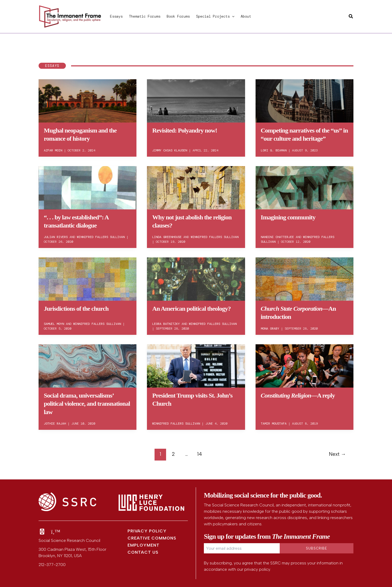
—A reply (298, 395)
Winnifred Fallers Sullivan (101, 237)
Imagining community (288, 217)
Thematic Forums (145, 16)
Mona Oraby (270, 329)
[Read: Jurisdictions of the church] (88, 278)
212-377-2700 (52, 565)
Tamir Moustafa (274, 424)
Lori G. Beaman (274, 150)
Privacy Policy (147, 531)
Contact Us (143, 552)
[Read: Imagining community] (304, 187)
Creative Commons (152, 538)
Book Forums (178, 16)
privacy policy (257, 569)
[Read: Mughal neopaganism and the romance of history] (88, 100)
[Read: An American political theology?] (196, 278)
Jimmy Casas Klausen (170, 150)
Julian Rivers (56, 237)
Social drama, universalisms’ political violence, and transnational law (87, 404)
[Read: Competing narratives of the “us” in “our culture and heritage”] (304, 100)
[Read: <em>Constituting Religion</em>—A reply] (304, 365)
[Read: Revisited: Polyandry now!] (196, 100)
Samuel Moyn (54, 324)
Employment (144, 545)
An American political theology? (191, 309)
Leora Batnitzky (166, 324)
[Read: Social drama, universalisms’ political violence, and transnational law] (88, 365)
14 (200, 454)
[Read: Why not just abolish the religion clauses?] (196, 187)
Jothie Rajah (55, 424)
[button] (232, 16)
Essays (116, 16)
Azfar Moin (53, 150)
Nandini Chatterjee (277, 237)
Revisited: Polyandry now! (185, 130)
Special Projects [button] (215, 16)
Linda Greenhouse (167, 237)
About (246, 16)
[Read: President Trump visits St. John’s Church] (196, 365)
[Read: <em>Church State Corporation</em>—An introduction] (304, 278)
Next (337, 454)
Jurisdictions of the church (76, 309)
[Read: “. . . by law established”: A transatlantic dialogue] (88, 187)
